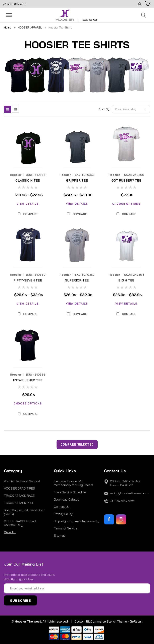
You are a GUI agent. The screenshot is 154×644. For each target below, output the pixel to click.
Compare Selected (77, 444)
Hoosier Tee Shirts (60, 27)
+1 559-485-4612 (122, 501)
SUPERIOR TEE (77, 280)
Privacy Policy (63, 514)
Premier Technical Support (22, 481)
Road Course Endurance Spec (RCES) (25, 512)
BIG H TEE (126, 280)
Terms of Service (66, 528)
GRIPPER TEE (77, 180)
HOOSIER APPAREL (30, 27)
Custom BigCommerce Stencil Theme (101, 621)
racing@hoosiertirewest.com (130, 493)
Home (8, 27)
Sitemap (60, 536)
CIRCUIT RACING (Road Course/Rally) (20, 523)
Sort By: (104, 109)
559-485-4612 (15, 4)
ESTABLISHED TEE (28, 380)
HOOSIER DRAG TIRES (19, 488)
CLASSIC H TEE (28, 180)
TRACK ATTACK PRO (18, 503)
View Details (28, 204)
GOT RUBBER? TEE (126, 180)
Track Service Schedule (70, 492)
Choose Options (126, 204)
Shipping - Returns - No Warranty (76, 521)
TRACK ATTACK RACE (19, 496)
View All (10, 532)
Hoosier (16, 175)
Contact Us (62, 507)
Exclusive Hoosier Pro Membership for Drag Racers (74, 483)
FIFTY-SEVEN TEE (28, 280)
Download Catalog (67, 499)
